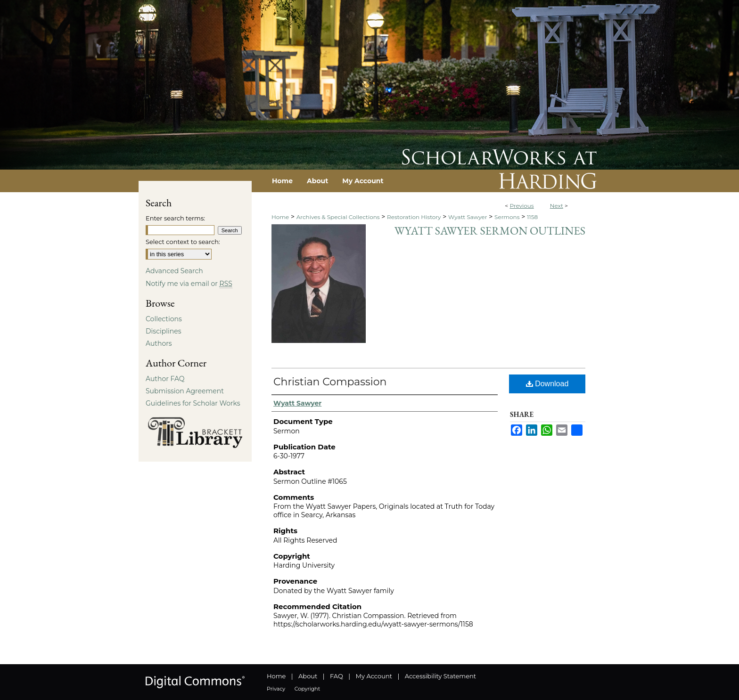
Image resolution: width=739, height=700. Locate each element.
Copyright (307, 689)
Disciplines (163, 331)
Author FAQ (165, 379)
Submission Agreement (185, 391)
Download (547, 384)
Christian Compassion (330, 382)
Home (280, 217)
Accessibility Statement (440, 676)
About (308, 676)
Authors (159, 343)
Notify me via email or (189, 284)
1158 (532, 217)
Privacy (276, 689)
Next (557, 206)
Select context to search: (183, 242)
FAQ (337, 676)
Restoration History (414, 217)
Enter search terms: (175, 218)
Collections (164, 319)
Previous (521, 206)
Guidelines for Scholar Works (193, 403)
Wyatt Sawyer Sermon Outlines (490, 231)
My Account (374, 676)
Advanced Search (174, 271)
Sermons (507, 217)
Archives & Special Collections (338, 217)
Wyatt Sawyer (468, 217)
